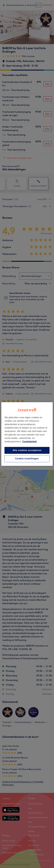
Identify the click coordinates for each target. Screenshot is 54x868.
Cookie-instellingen (27, 459)
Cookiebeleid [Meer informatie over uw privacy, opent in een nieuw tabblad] (30, 442)
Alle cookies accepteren (27, 450)
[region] (27, 434)
